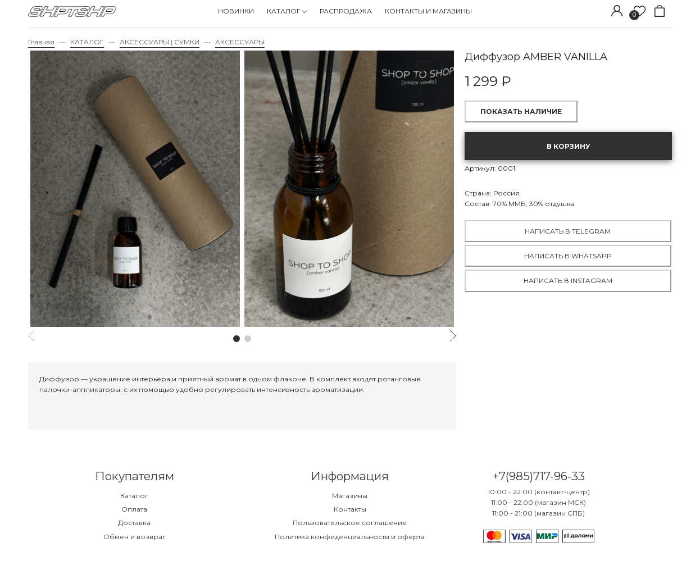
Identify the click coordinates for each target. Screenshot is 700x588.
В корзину (569, 146)
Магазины (350, 496)
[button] (237, 339)
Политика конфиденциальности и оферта (350, 537)
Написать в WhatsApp (568, 256)
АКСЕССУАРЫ (240, 42)
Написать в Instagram (568, 281)
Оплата (134, 509)
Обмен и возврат (134, 537)
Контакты (350, 509)
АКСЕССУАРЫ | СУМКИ (160, 42)
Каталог (134, 496)
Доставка (134, 523)
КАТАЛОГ (87, 42)
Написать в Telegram (568, 231)
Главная (41, 42)
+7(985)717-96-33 (538, 476)
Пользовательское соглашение (350, 523)
